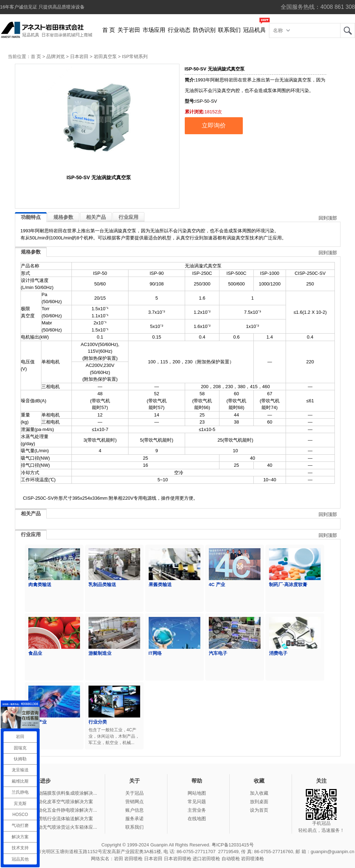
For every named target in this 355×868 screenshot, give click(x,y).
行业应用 (128, 217)
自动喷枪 (231, 859)
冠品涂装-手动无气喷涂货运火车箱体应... (55, 827)
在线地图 (197, 819)
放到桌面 (259, 802)
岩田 (348, 30)
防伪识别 (204, 30)
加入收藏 (259, 793)
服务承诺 (134, 819)
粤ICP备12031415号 (233, 845)
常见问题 (197, 802)
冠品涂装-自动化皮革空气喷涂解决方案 (53, 802)
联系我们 (229, 30)
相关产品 (96, 217)
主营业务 (197, 810)
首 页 (109, 30)
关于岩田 (129, 30)
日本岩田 (79, 56)
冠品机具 (254, 30)
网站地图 (197, 793)
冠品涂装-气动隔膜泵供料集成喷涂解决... (55, 793)
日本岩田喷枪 (178, 859)
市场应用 (154, 30)
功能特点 (31, 217)
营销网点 (134, 802)
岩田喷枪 (133, 859)
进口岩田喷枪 (206, 859)
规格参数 (63, 217)
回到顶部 (328, 218)
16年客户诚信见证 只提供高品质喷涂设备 (42, 7)
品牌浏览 (56, 56)
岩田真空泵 (105, 56)
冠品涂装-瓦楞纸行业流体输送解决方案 (53, 819)
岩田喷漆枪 (253, 859)
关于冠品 (134, 793)
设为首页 (259, 810)
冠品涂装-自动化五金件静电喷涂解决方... (55, 810)
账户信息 (134, 810)
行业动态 (179, 30)
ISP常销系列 (135, 56)
